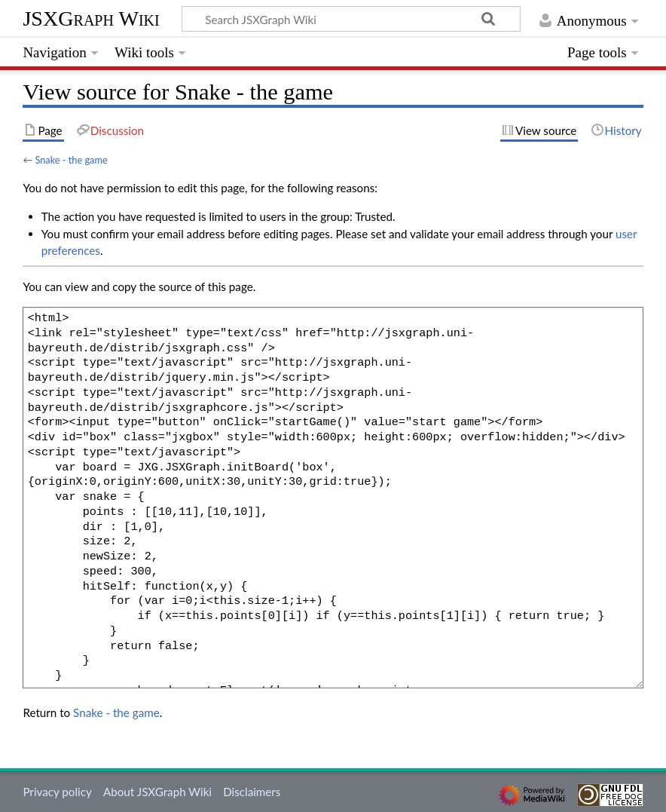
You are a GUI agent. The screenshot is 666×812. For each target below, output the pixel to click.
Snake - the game (71, 160)
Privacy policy (57, 792)
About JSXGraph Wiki (157, 792)
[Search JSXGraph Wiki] (351, 19)
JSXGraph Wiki (91, 18)
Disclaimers (252, 792)
